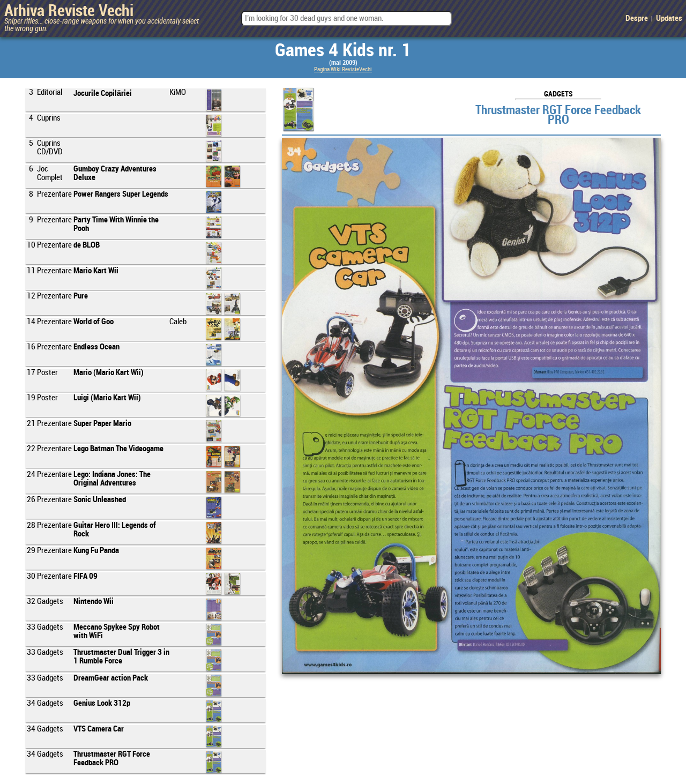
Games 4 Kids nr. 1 (343, 51)
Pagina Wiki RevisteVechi (343, 70)
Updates (669, 19)
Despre (637, 19)
